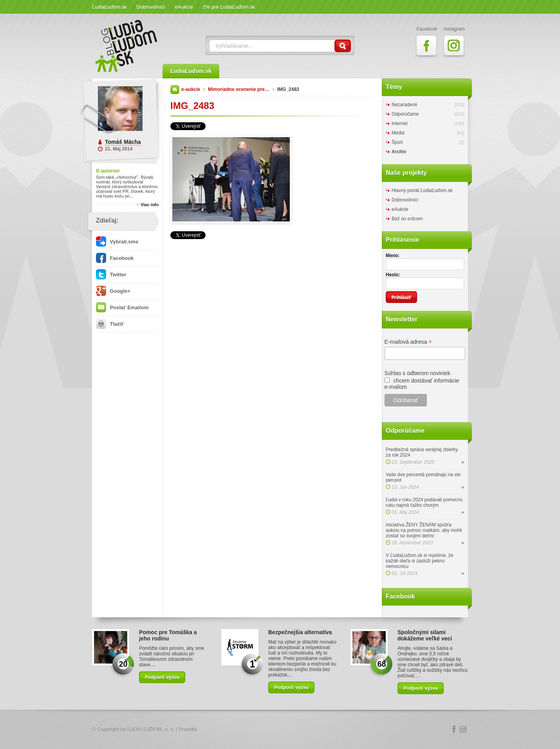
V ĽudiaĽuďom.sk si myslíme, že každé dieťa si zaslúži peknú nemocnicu (420, 561)
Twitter (111, 275)
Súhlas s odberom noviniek (417, 373)
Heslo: (393, 275)
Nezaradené (404, 105)
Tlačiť (110, 324)
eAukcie (184, 7)
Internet (400, 123)
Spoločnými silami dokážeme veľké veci (425, 635)
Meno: (393, 256)
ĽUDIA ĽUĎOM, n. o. (151, 729)
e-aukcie (191, 89)
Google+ (113, 291)
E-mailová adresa (408, 342)
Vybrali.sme (117, 242)
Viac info (150, 205)
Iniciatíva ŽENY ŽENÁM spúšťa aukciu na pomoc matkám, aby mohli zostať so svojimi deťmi (424, 530)
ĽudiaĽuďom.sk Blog (126, 46)
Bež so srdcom (407, 219)
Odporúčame (405, 114)
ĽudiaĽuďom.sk (109, 7)
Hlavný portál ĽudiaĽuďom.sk (422, 190)
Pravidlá (188, 729)
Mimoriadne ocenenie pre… (239, 89)
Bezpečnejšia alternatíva (300, 632)
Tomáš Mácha (123, 142)
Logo (280, 730)
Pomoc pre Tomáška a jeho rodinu (168, 635)
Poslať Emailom (122, 307)
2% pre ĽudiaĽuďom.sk (229, 7)
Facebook (115, 258)
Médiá (398, 133)
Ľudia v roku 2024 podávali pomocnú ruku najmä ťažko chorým (424, 502)
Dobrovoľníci (151, 7)
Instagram (463, 729)
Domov (175, 90)
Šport (397, 142)
